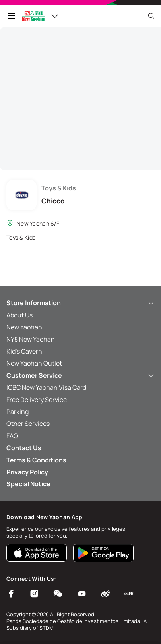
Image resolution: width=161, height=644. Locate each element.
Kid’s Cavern (24, 351)
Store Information (80, 303)
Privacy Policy (27, 472)
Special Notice (28, 484)
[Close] (151, 16)
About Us (19, 315)
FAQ (12, 436)
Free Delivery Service (37, 400)
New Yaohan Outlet (34, 363)
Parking (17, 412)
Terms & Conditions (36, 460)
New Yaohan (24, 327)
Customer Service (80, 375)
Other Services (28, 424)
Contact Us (24, 448)
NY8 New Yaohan (31, 339)
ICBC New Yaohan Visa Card (46, 387)
